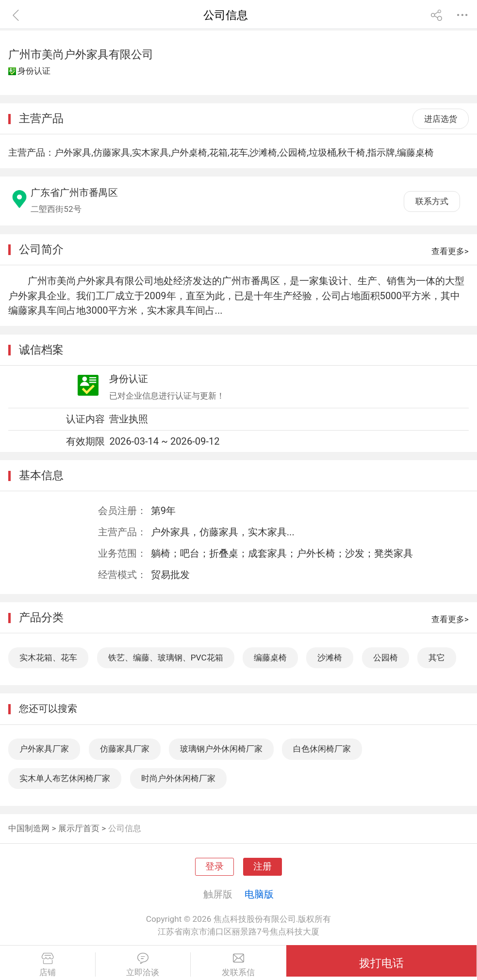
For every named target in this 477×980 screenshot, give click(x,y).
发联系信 (238, 965)
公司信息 (125, 828)
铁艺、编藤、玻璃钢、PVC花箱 (166, 658)
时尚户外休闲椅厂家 (178, 778)
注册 (263, 867)
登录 (214, 867)
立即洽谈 (143, 965)
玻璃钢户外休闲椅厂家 (221, 749)
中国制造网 (29, 828)
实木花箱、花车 (48, 658)
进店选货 (441, 119)
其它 (437, 658)
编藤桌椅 (270, 658)
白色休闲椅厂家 (322, 749)
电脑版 (259, 894)
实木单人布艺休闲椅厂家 (65, 778)
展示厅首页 (79, 828)
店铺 (48, 965)
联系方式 (432, 201)
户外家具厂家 (44, 749)
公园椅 (386, 658)
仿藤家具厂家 (125, 749)
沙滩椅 (330, 658)
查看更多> (450, 251)
